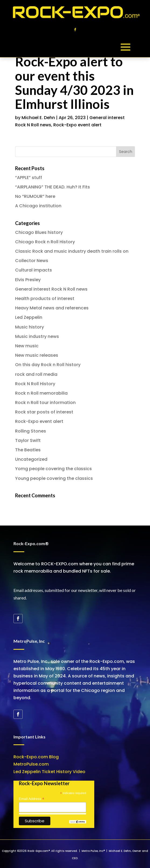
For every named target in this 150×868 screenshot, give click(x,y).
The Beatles (28, 450)
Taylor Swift (28, 440)
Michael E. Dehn (38, 118)
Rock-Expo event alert (77, 125)
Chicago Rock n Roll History (45, 242)
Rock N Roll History (35, 384)
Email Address (32, 799)
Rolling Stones (31, 431)
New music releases (37, 355)
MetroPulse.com (31, 764)
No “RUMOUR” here (35, 196)
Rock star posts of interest (44, 412)
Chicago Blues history (39, 232)
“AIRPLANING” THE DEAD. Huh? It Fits (53, 187)
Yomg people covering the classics (53, 469)
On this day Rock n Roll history (48, 365)
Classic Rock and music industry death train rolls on (72, 251)
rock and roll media (36, 374)
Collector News (32, 261)
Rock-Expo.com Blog (36, 757)
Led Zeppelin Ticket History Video (49, 772)
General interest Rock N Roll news (51, 289)
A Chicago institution (38, 206)
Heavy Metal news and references (52, 308)
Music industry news (37, 336)
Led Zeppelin (29, 317)
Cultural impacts (34, 270)
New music (27, 346)
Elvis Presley (28, 280)
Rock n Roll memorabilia (41, 393)
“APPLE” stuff (29, 178)
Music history (29, 327)
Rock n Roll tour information (45, 403)
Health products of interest (45, 299)
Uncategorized (31, 459)
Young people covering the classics (54, 478)
